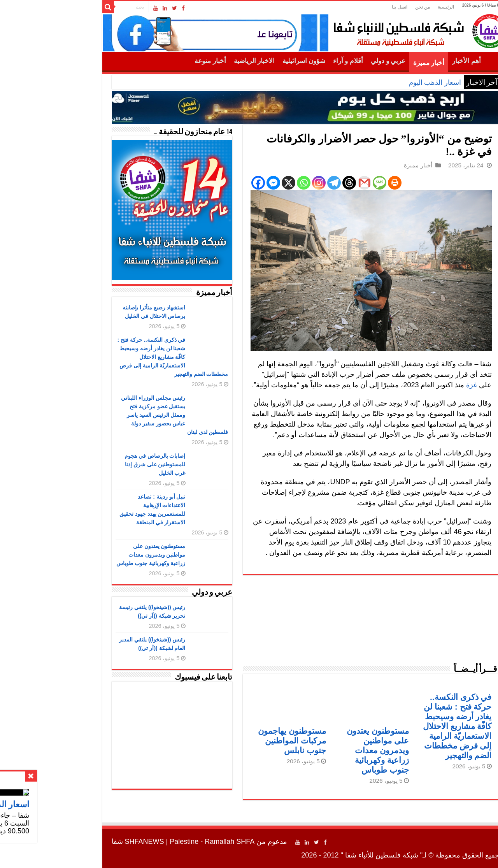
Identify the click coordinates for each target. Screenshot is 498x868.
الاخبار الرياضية (198, 61)
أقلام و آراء (292, 61)
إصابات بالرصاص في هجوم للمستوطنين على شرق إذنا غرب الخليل (99, 464)
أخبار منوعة (154, 61)
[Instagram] (262, 183)
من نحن (366, 7)
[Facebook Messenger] (217, 183)
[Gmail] (308, 183)
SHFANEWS (88, 842)
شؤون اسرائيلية (247, 61)
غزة (415, 385)
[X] (232, 183)
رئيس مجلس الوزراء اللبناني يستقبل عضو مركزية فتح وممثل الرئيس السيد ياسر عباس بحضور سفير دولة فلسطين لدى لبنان (118, 415)
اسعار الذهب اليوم (379, 83)
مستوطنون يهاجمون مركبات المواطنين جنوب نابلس (236, 741)
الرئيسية (389, 7)
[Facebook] (202, 183)
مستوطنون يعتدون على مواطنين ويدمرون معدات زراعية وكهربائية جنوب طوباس (321, 750)
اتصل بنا (343, 7)
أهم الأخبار (410, 61)
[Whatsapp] (247, 183)
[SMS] (323, 183)
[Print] (338, 183)
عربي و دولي (332, 61)
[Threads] (293, 183)
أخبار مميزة (372, 63)
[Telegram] (278, 183)
